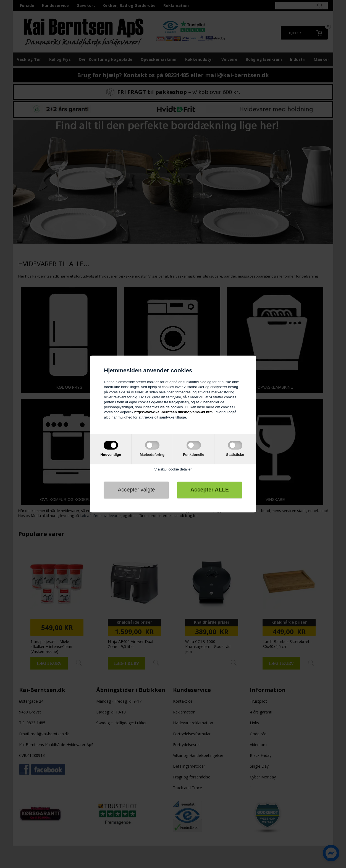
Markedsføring (152, 455)
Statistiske (235, 455)
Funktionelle (194, 455)
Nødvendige (111, 455)
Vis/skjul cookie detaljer (173, 469)
